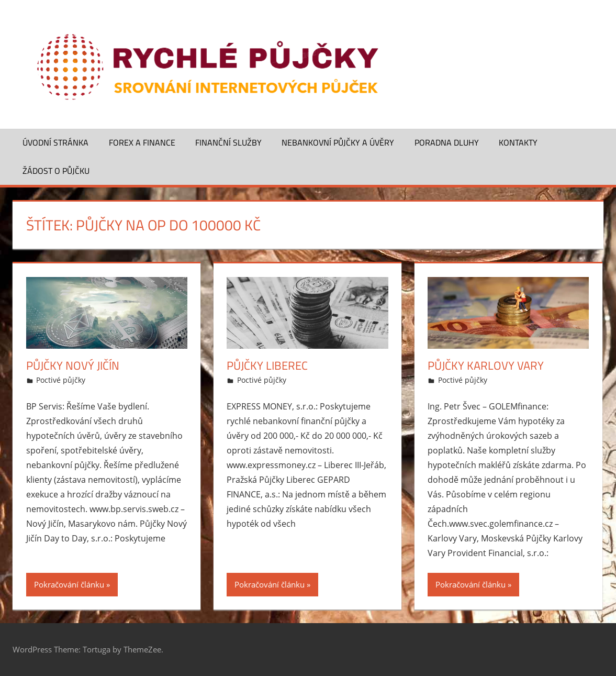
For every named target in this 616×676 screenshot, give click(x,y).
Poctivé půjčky (61, 380)
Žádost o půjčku (56, 171)
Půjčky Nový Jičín (73, 365)
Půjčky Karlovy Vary (486, 365)
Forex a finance (142, 142)
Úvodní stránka (55, 142)
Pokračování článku (69, 584)
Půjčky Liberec (267, 365)
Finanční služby (228, 142)
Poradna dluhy (447, 142)
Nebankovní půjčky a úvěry (338, 142)
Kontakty (518, 142)
